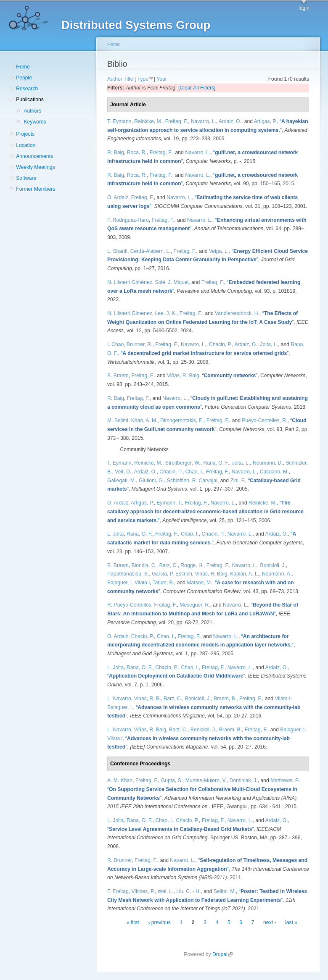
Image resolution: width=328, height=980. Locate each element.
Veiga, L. (219, 251)
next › (270, 922)
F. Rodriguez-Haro (128, 220)
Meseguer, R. (195, 605)
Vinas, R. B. (148, 699)
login (304, 8)
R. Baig (116, 152)
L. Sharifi (117, 251)
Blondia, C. (144, 565)
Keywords (35, 122)
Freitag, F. (177, 121)
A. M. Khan (120, 780)
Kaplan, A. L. (245, 574)
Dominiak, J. (244, 780)
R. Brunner (119, 860)
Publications (30, 100)
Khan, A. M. (144, 420)
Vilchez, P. (143, 891)
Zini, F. (238, 481)
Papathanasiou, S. (128, 574)
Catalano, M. (274, 472)
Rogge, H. (192, 565)
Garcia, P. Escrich (172, 574)
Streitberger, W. (183, 463)
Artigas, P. (266, 121)
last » (291, 922)
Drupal (222, 954)
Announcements (34, 156)
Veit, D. (123, 472)
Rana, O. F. (216, 463)
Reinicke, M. (148, 121)
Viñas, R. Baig (183, 376)
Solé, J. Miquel (172, 282)
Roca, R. (137, 152)
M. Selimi (118, 420)
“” (205, 353)
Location (26, 145)
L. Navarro (119, 699)
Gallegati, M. (122, 481)
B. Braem (118, 376)
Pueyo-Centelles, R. (265, 420)
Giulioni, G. (151, 481)
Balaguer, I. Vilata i (128, 583)
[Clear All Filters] (197, 88)
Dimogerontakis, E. (182, 420)
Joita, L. (269, 344)
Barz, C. (169, 565)
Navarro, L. (204, 121)
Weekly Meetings (35, 167)
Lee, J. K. (166, 313)
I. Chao (115, 344)
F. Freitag (118, 891)
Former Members (36, 189)
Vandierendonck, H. (237, 313)
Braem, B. (225, 699)
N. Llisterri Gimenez (130, 313)
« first (133, 922)
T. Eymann (119, 121)
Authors (32, 111)
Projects (25, 134)
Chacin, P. (221, 344)
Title (128, 79)
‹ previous (159, 922)
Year (162, 79)
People (24, 78)
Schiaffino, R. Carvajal (192, 481)
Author (115, 79)
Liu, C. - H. (188, 891)
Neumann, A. (277, 574)
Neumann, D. (268, 463)
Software (26, 178)
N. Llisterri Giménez (130, 282)
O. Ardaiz (118, 197)
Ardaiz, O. (230, 121)
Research (27, 89)
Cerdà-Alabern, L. (151, 251)
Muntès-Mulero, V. (206, 780)
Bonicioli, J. (273, 565)
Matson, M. (199, 583)
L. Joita (115, 534)
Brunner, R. (140, 344)
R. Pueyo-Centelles (129, 605)
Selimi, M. (225, 891)
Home (23, 67)
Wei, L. (166, 891)
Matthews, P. (285, 780)
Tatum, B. (163, 583)
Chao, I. (194, 472)
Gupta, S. (172, 780)
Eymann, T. (169, 503)
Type (143, 79)
